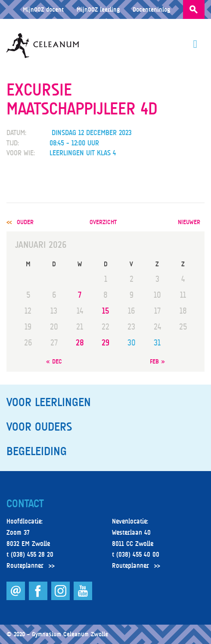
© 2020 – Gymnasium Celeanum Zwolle (57, 634)
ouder (25, 222)
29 (105, 343)
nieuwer (189, 222)
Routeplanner (25, 566)
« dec (54, 361)
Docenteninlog (151, 9)
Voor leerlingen (49, 402)
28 (80, 343)
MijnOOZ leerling (98, 9)
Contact (25, 504)
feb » (157, 361)
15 (105, 311)
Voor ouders (39, 427)
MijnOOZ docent (43, 9)
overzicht (103, 222)
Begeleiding (37, 451)
